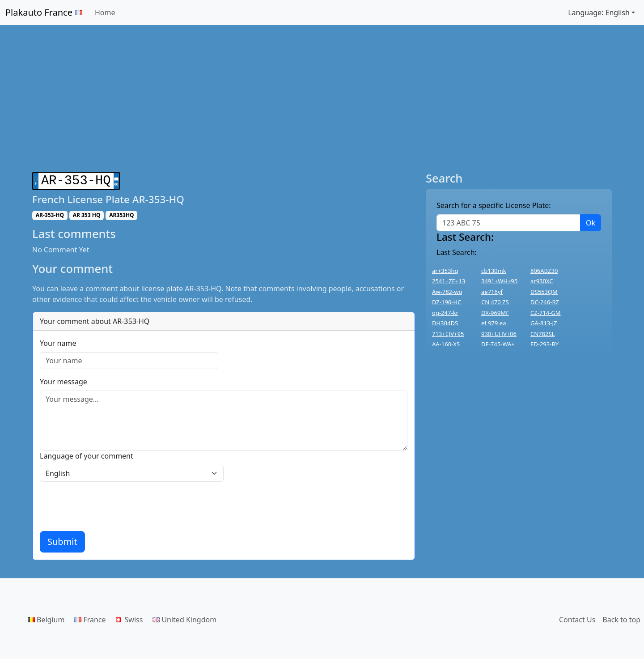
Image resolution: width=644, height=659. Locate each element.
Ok (591, 223)
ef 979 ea (494, 323)
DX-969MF (495, 313)
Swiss (129, 618)
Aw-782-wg (447, 292)
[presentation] (108, 505)
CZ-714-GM (546, 313)
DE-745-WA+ (498, 344)
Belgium (46, 618)
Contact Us (577, 618)
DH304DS (445, 323)
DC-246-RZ (545, 302)
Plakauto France (44, 12)
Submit (62, 540)
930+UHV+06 (499, 334)
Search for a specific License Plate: (494, 205)
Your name (58, 341)
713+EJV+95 (448, 334)
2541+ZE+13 (449, 281)
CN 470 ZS (495, 302)
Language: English (599, 13)
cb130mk (494, 271)
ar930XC (542, 281)
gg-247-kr (445, 313)
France (90, 618)
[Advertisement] (322, 98)
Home (105, 13)
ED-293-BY (544, 344)
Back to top (621, 618)
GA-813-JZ (544, 323)
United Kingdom (184, 618)
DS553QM (544, 292)
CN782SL (542, 334)
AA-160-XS (446, 344)
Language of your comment (87, 454)
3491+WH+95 (499, 281)
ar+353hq (445, 271)
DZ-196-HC (447, 302)
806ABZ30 (544, 271)
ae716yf (492, 292)
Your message (64, 380)
